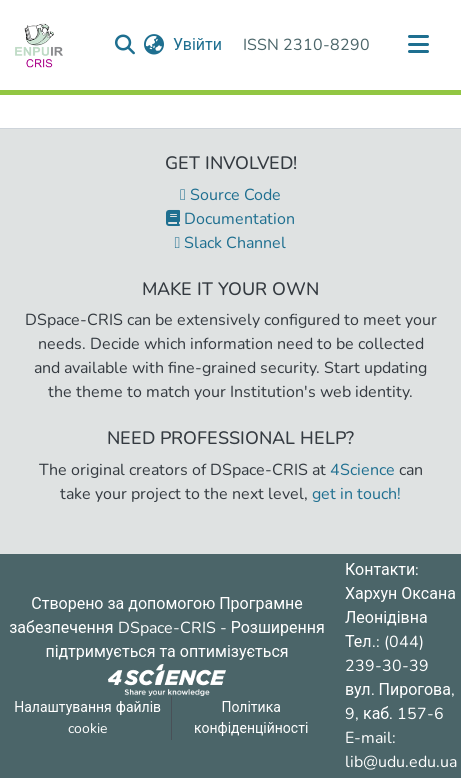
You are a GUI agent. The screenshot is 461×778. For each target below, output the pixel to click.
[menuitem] (154, 45)
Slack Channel (231, 243)
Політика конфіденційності (251, 718)
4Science (362, 470)
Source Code (230, 195)
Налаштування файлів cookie (87, 718)
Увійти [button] (198, 45)
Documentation (230, 219)
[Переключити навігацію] (418, 45)
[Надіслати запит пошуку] (125, 45)
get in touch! (356, 494)
